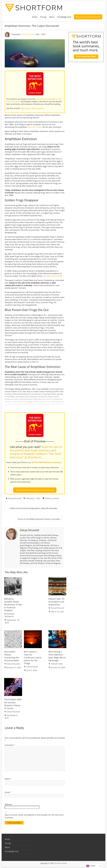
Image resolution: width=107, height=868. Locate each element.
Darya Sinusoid (27, 34)
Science (56, 497)
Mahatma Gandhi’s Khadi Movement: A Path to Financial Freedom (13, 604)
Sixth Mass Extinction (52, 276)
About (52, 17)
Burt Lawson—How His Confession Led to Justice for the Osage (33, 657)
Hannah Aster (57, 663)
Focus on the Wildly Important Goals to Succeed (40, 518)
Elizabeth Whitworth (10, 614)
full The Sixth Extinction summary (46, 462)
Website (8, 804)
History (48, 497)
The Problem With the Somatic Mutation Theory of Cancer (13, 703)
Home (35, 17)
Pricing (43, 17)
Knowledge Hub (64, 17)
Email (8, 792)
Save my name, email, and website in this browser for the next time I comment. (34, 815)
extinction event (35, 127)
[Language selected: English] (94, 866)
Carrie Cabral (32, 666)
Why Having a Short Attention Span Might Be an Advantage (57, 655)
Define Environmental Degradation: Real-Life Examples (33, 507)
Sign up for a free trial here (32, 108)
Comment (10, 744)
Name (8, 778)
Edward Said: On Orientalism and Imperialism (56, 601)
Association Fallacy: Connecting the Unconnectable (11, 655)
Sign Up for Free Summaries (88, 17)
